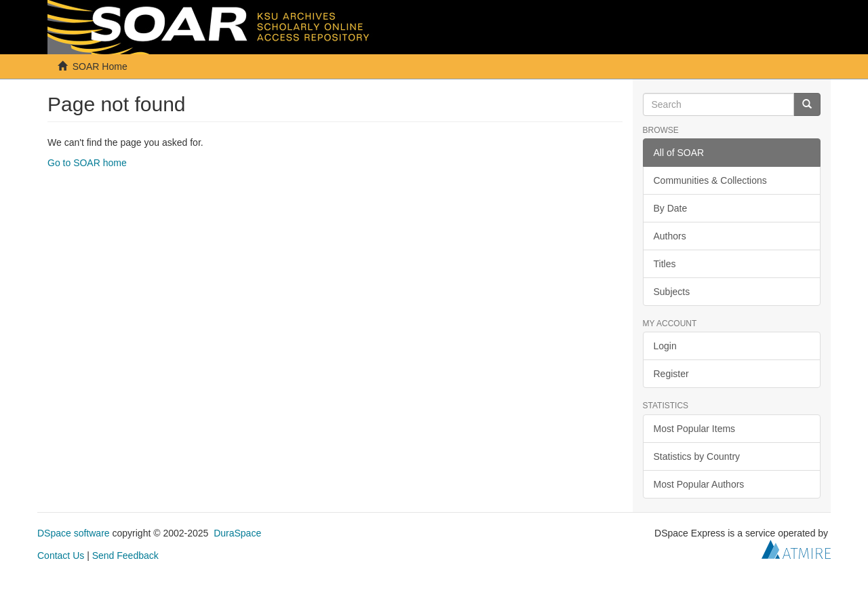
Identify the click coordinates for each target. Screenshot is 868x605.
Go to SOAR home (87, 163)
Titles (665, 264)
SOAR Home (100, 66)
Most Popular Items (695, 429)
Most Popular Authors (699, 484)
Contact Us (61, 555)
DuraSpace (237, 533)
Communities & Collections (710, 180)
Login (665, 346)
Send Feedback (125, 555)
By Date (671, 208)
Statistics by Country (697, 456)
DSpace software (74, 533)
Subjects (672, 292)
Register (671, 374)
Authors (670, 236)
